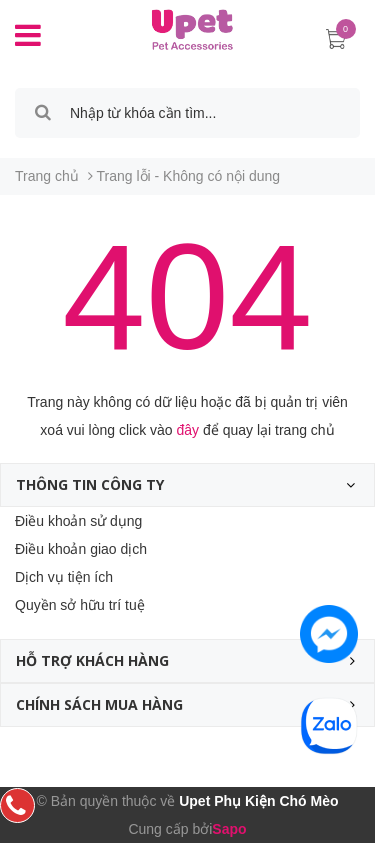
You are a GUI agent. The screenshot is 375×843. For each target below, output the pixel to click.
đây (188, 430)
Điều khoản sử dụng (78, 521)
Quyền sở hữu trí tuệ (80, 605)
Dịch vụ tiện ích (64, 577)
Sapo (229, 829)
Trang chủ (47, 176)
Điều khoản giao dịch (81, 549)
